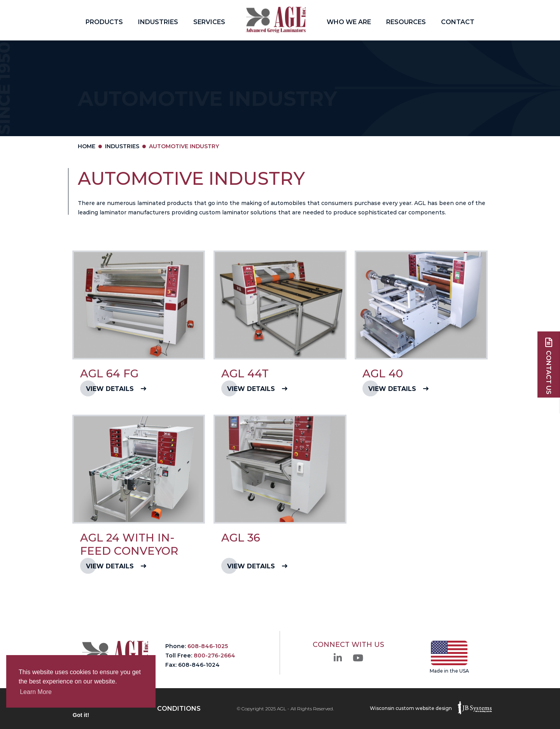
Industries (158, 22)
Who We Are (349, 22)
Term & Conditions (166, 709)
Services (209, 22)
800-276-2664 (214, 655)
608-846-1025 (208, 646)
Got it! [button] (81, 715)
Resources (406, 22)
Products (104, 22)
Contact (458, 22)
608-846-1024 (199, 665)
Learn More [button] (36, 692)
